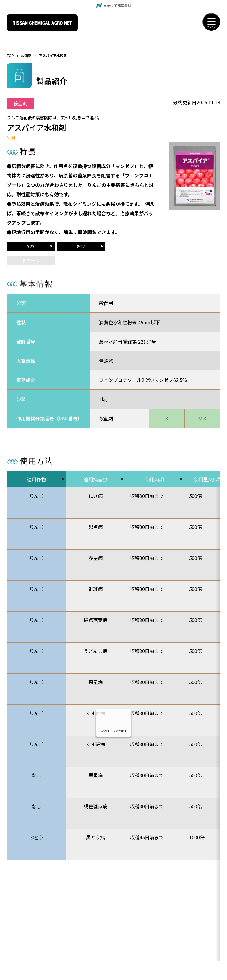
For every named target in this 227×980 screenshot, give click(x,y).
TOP (10, 55)
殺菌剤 (26, 55)
